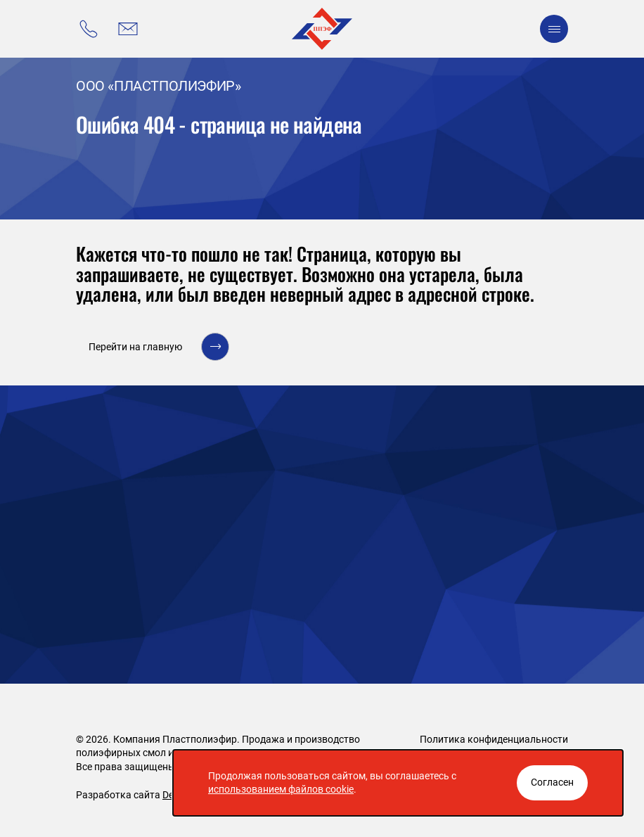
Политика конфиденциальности (494, 739)
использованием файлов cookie (281, 789)
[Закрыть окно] (552, 783)
